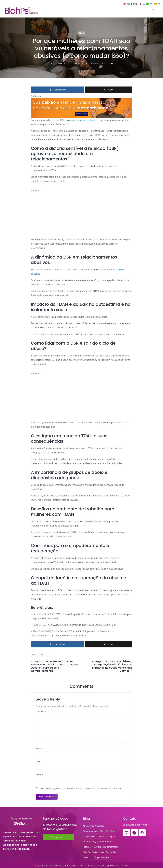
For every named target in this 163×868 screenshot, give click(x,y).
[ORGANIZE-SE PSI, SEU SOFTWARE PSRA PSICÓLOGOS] (81, 108)
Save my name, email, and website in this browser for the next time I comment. (81, 788)
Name (39, 748)
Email (39, 762)
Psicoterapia (38, 654)
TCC (50, 654)
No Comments (109, 63)
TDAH (81, 33)
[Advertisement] (81, 212)
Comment (41, 712)
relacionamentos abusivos (84, 120)
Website (39, 775)
